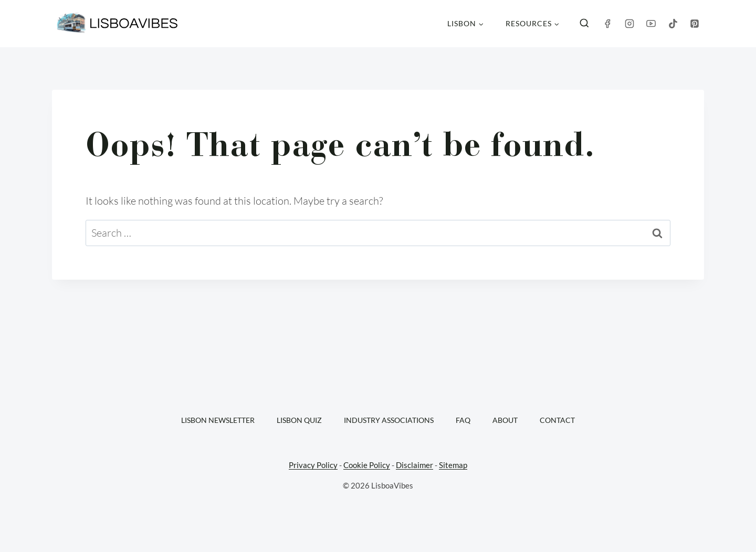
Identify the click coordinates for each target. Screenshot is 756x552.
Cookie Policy (367, 465)
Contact (557, 420)
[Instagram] (629, 24)
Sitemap (453, 465)
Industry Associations (389, 420)
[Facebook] (607, 24)
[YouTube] (651, 24)
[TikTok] (673, 24)
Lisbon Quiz (299, 420)
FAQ (463, 420)
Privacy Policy (313, 465)
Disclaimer (414, 465)
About (505, 420)
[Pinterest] (695, 24)
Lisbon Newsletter (218, 420)
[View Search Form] (584, 24)
